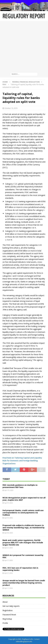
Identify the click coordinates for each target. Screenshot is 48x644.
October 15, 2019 (11, 108)
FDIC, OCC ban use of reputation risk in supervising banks (20, 569)
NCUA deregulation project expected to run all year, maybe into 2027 (24, 499)
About (5, 602)
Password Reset (9, 615)
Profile (5, 623)
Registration (8, 610)
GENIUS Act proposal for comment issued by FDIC (23, 556)
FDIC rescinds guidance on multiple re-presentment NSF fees (20, 486)
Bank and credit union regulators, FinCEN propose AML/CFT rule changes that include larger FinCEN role (23, 542)
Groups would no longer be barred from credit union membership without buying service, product (24, 583)
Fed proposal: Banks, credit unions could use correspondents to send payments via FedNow (23, 513)
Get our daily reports (11, 606)
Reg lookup (7, 619)
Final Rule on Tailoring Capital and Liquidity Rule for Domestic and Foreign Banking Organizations (22, 461)
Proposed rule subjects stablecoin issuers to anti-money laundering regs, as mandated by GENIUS (24, 528)
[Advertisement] (24, 46)
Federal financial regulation (26, 82)
